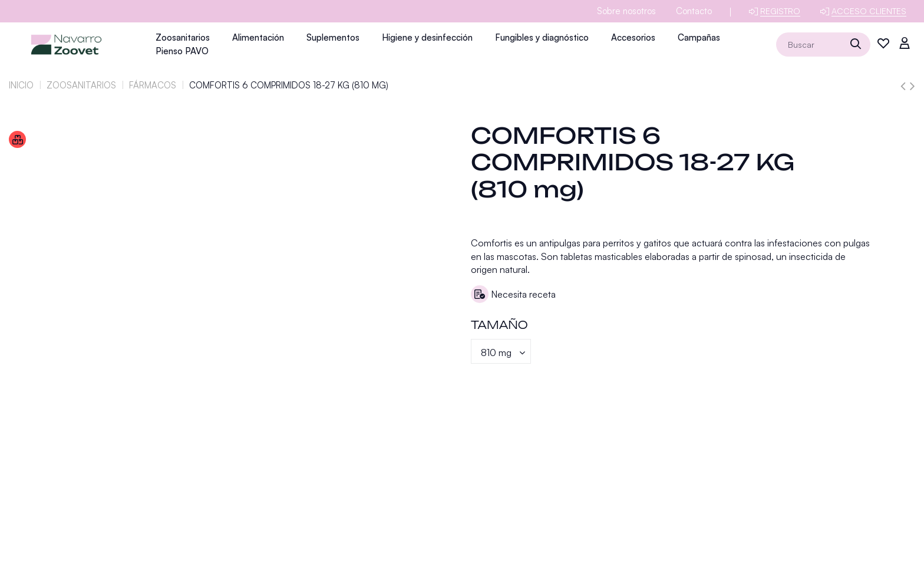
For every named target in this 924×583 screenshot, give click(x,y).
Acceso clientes (869, 11)
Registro (780, 11)
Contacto (694, 11)
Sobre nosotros (626, 11)
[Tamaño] (501, 351)
